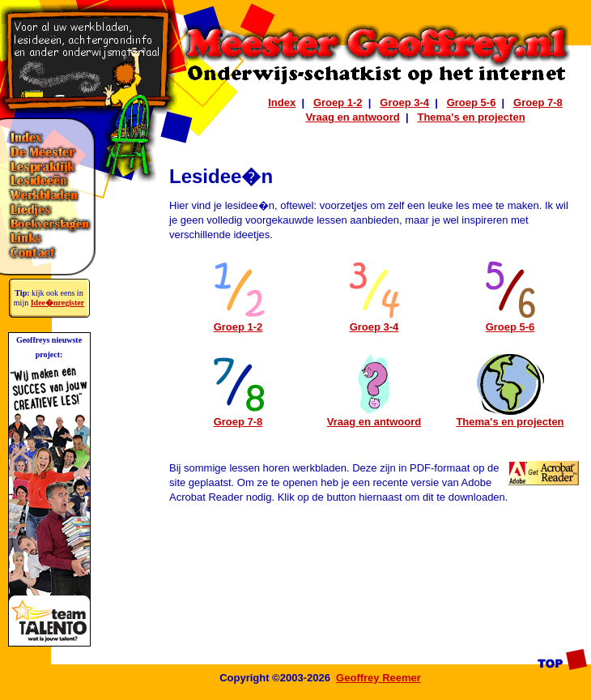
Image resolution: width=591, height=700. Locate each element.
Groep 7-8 (538, 102)
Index (282, 102)
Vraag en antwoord (352, 117)
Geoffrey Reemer (378, 678)
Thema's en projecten (471, 117)
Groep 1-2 (338, 102)
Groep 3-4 (404, 102)
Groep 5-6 (472, 102)
